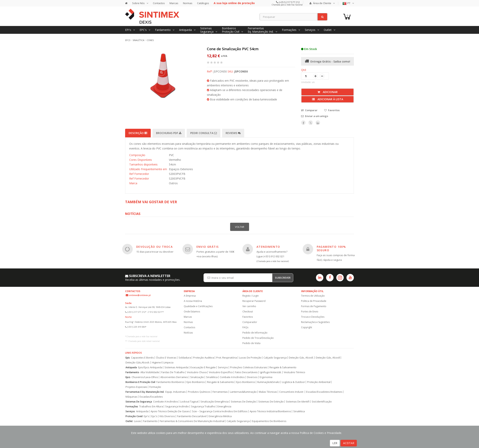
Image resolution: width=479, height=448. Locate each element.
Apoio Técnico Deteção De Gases (170, 411)
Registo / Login (251, 296)
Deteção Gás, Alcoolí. (301, 358)
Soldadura (185, 358)
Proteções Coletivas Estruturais (249, 367)
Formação (155, 387)
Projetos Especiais (136, 387)
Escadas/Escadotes (151, 397)
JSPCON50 (241, 71)
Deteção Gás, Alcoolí (328, 358)
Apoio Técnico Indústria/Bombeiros (270, 411)
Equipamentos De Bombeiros (269, 421)
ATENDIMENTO (268, 247)
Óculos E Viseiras (166, 358)
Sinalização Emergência (214, 402)
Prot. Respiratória (227, 358)
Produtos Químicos (199, 392)
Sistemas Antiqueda (176, 367)
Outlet (129, 421)
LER (335, 443)
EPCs (128, 40)
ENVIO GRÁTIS (208, 247)
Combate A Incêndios (232, 377)
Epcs (128, 377)
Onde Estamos (192, 312)
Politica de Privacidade (314, 301)
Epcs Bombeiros (246, 382)
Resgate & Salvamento (283, 367)
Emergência (224, 406)
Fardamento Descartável (192, 416)
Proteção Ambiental (319, 382)
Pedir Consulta (204, 133)
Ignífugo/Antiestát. (271, 372)
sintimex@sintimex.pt (140, 295)
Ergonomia (266, 377)
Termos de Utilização (313, 296)
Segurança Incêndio (177, 406)
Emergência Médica (220, 416)
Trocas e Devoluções (313, 317)
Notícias (188, 333)
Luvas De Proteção (250, 358)
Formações (132, 406)
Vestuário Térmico (294, 372)
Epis (128, 358)
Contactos (159, 3)
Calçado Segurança (275, 358)
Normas (188, 3)
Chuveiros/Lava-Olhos (145, 377)
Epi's (146, 416)
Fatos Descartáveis (246, 372)
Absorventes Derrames (174, 377)
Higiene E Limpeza (163, 363)
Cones (150, 40)
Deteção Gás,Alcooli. (138, 363)
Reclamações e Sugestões (315, 322)
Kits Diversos (167, 416)
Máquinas (131, 397)
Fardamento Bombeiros (170, 382)
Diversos (252, 377)
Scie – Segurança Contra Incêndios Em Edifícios (220, 411)
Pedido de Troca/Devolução (258, 338)
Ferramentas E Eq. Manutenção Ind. (145, 392)
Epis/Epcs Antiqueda (150, 367)
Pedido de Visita (251, 343)
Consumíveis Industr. (292, 392)
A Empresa (190, 296)
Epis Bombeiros (196, 382)
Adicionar (328, 92)
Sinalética (138, 40)
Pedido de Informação (255, 333)
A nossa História (193, 301)
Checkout (248, 312)
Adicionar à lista (328, 99)
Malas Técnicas (268, 392)
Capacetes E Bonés (142, 358)
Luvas (137, 421)
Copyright (307, 327)
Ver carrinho (249, 306)
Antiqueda (131, 367)
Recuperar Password (254, 301)
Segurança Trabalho (203, 406)
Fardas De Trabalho (173, 372)
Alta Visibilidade (150, 372)
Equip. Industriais (176, 392)
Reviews (233, 133)
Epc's (154, 416)
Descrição (138, 133)
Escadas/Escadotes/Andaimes (324, 392)
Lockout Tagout (189, 402)
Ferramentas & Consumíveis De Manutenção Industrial (192, 421)
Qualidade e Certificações (198, 306)
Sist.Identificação (322, 402)
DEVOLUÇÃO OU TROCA (154, 247)
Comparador (250, 322)
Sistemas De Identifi (298, 402)
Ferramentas (220, 392)
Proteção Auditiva (204, 358)
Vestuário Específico (221, 372)
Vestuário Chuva (197, 372)
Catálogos (203, 3)
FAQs (245, 327)
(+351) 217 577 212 (289, 2)
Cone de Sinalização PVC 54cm (233, 49)
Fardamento (132, 372)
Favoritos (248, 317)
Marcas (174, 3)
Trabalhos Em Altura (151, 406)
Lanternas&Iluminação (243, 392)
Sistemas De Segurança (139, 402)
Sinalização (197, 377)
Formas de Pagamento (314, 306)
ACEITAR (349, 443)
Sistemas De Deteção (243, 402)
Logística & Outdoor (293, 382)
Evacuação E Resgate (203, 367)
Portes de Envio (310, 312)
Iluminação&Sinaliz (269, 382)
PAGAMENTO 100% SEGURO (331, 248)
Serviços (223, 367)
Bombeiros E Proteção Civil (140, 382)
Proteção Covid (134, 416)
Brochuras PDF (169, 133)
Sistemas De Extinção (271, 402)
